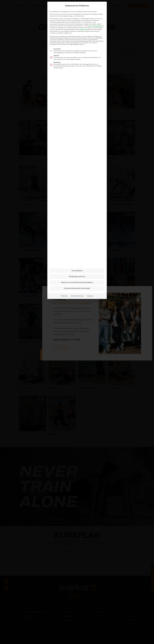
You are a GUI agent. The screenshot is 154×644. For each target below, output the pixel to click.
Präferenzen (64, 178)
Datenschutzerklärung (77, 178)
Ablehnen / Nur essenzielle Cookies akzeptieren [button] (77, 165)
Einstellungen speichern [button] (77, 159)
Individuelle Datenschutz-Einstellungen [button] (77, 171)
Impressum (90, 178)
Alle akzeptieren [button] (77, 153)
